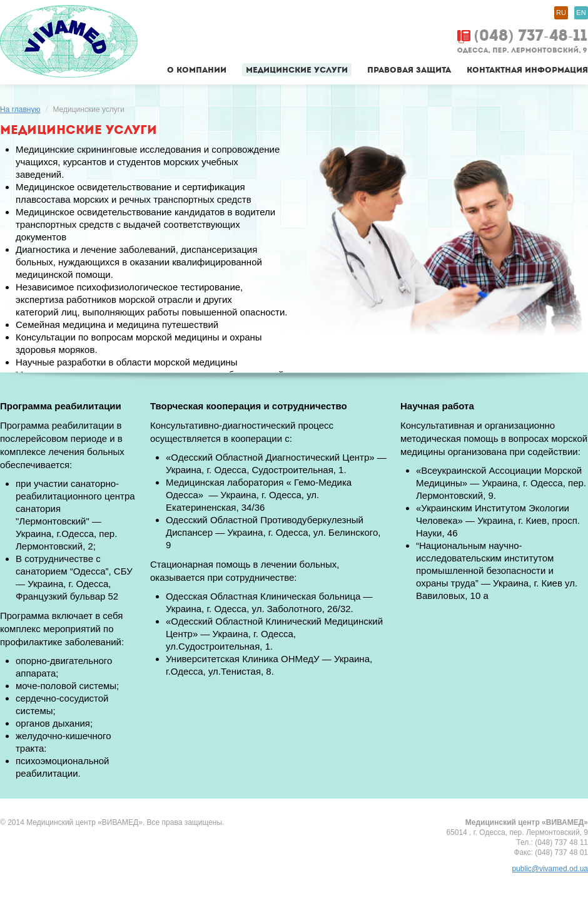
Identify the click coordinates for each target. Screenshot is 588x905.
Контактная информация (527, 70)
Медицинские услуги (297, 70)
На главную (20, 110)
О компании (197, 70)
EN (581, 13)
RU (561, 13)
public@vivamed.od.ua (550, 869)
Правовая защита (409, 70)
